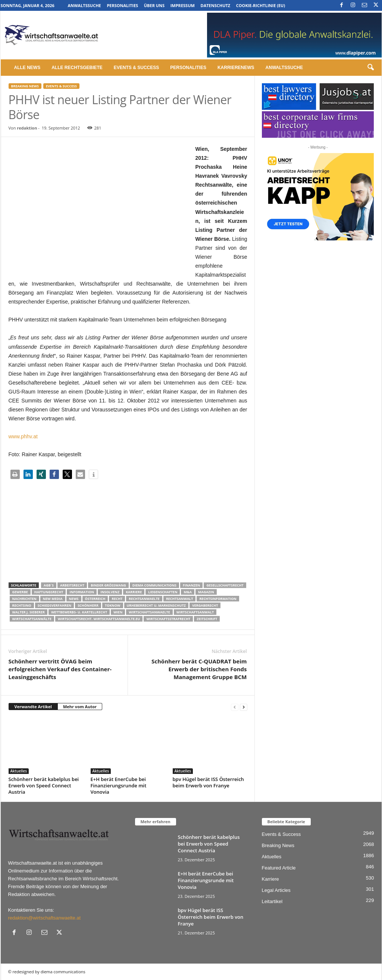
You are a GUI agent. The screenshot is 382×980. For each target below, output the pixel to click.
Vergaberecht (205, 605)
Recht (117, 599)
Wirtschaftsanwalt (195, 612)
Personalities (122, 5)
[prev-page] (235, 707)
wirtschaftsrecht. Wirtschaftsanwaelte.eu (99, 619)
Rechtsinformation (218, 599)
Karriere (134, 592)
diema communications (154, 585)
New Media (53, 599)
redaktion (27, 128)
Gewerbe (20, 592)
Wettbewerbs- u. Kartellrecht (79, 612)
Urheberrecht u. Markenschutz (156, 605)
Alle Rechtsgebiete (77, 68)
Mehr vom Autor (80, 707)
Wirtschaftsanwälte (32, 619)
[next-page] (244, 707)
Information (82, 592)
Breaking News (25, 86)
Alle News (27, 68)
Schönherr (88, 605)
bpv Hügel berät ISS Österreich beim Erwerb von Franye (208, 782)
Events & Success (136, 68)
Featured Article (279, 868)
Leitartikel (272, 901)
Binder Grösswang (108, 585)
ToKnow (113, 605)
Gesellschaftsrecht (225, 585)
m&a (187, 592)
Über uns (154, 5)
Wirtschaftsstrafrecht (168, 619)
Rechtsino (22, 605)
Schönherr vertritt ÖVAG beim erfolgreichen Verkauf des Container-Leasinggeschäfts (60, 669)
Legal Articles (276, 890)
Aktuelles (19, 771)
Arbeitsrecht (72, 585)
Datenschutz (215, 5)
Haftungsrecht (49, 592)
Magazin (206, 592)
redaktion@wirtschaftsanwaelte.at (45, 918)
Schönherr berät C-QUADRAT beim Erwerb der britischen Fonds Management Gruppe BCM (199, 669)
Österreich (95, 599)
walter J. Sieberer (29, 612)
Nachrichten (24, 599)
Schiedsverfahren (54, 605)
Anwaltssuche (84, 5)
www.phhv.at (23, 436)
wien (118, 612)
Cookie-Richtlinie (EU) (261, 5)
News (74, 599)
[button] (370, 68)
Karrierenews (236, 68)
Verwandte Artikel (33, 707)
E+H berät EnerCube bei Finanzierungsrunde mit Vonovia (119, 785)
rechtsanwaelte (144, 599)
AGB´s (49, 585)
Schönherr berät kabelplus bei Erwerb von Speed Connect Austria (44, 785)
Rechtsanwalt (180, 599)
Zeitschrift (207, 619)
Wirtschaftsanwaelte (149, 612)
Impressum (183, 5)
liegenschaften (163, 592)
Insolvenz (110, 592)
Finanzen (191, 585)
